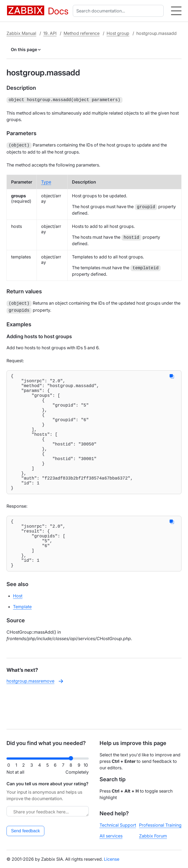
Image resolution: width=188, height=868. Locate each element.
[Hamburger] (176, 11)
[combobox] (119, 11)
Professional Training (160, 825)
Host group (118, 33)
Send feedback (26, 831)
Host (18, 630)
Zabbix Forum (153, 836)
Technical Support (118, 825)
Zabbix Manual (21, 33)
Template (22, 641)
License (112, 859)
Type (46, 181)
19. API (50, 33)
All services (111, 836)
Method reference (82, 33)
